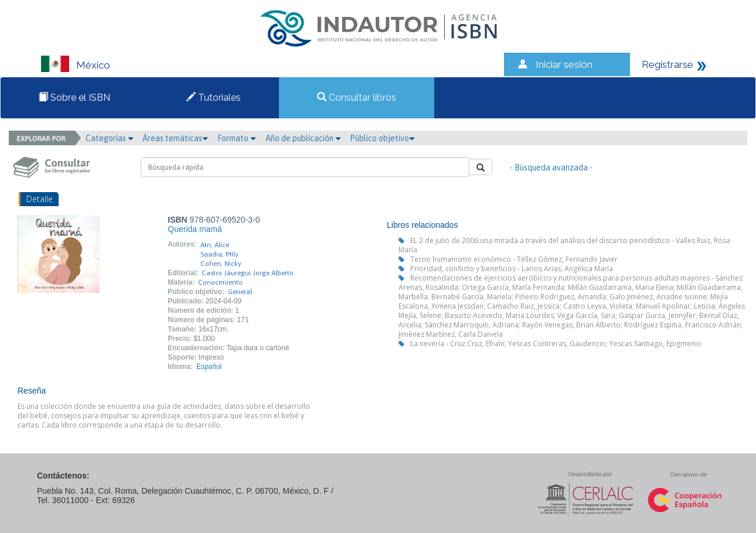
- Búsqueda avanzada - (551, 168)
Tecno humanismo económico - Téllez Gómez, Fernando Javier (514, 259)
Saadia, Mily (219, 254)
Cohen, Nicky (221, 264)
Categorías (110, 138)
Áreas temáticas (175, 138)
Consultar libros (357, 98)
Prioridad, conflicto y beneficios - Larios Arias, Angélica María (512, 269)
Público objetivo (382, 138)
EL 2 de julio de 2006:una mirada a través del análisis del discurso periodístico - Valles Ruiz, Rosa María (564, 245)
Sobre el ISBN (74, 98)
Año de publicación (303, 138)
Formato (237, 138)
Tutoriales (214, 98)
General (240, 292)
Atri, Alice (215, 245)
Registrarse (668, 64)
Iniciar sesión (564, 64)
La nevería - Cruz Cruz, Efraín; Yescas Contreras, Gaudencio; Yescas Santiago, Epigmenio (556, 344)
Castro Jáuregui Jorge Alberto (248, 273)
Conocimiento (220, 282)
